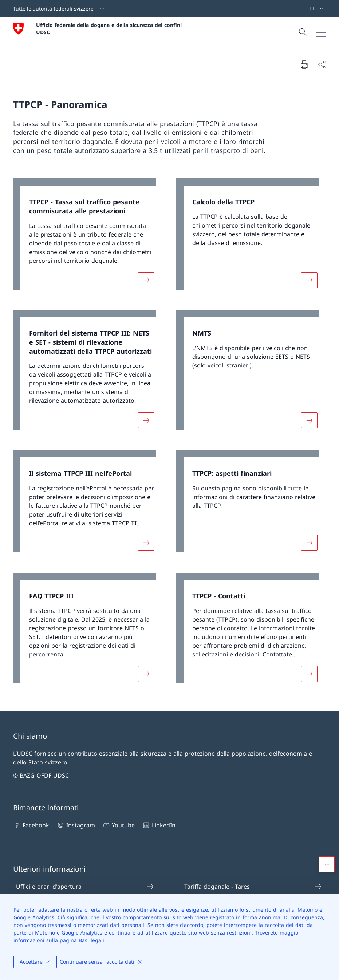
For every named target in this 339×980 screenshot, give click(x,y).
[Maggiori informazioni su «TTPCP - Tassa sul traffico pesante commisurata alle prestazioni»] (146, 280)
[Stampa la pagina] (304, 64)
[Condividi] (322, 64)
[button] (327, 864)
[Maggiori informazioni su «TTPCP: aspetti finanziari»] (309, 543)
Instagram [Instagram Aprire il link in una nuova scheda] (76, 825)
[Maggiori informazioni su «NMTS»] (309, 420)
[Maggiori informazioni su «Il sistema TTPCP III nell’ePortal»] (146, 543)
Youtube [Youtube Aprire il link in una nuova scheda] (119, 825)
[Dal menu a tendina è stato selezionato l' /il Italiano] (317, 8)
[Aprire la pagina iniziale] (98, 33)
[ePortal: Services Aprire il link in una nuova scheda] (307, 8)
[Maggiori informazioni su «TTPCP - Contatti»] (309, 674)
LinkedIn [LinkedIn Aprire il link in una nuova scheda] (159, 825)
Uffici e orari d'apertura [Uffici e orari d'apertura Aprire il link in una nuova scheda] (85, 887)
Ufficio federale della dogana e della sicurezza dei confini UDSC (110, 28)
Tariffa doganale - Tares (253, 887)
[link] (88, 238)
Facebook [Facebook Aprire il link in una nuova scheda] (31, 825)
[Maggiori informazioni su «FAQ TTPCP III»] (146, 674)
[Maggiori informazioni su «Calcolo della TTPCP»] (309, 280)
